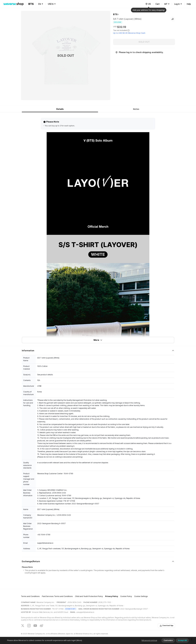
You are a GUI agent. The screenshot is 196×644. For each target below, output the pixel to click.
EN (40, 4)
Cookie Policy (126, 596)
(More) (79, 640)
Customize (168, 640)
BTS (115, 14)
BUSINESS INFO (71, 609)
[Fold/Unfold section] (98, 351)
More (98, 340)
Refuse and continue (149, 640)
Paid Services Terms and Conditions (57, 596)
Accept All (182, 640)
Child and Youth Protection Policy (89, 596)
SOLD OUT (144, 42)
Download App (166, 626)
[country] (148, 4)
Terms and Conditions (30, 596)
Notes (136, 109)
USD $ (51, 4)
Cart (158, 4)
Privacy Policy (112, 596)
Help (189, 4)
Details (60, 109)
